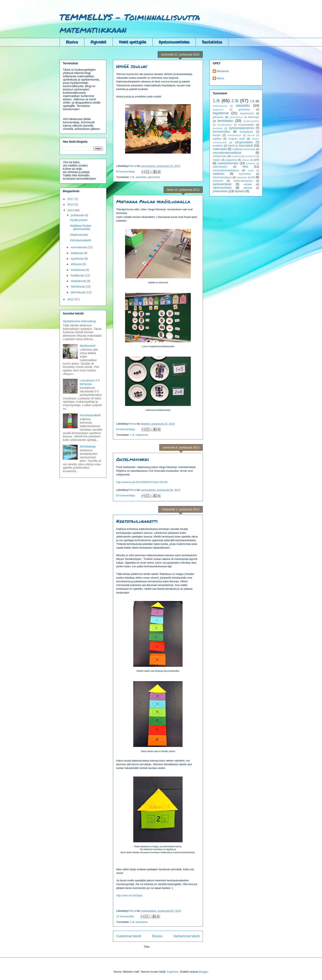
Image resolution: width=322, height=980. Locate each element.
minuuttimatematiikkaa (227, 153)
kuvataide (218, 128)
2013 (71, 210)
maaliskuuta (79, 281)
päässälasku (220, 167)
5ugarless (173, 972)
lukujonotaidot (244, 142)
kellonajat (254, 117)
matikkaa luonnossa (244, 149)
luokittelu (218, 146)
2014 (71, 205)
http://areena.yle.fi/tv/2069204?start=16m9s (142, 482)
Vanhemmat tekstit (186, 936)
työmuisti (218, 181)
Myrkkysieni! (88, 346)
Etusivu (72, 42)
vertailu (248, 184)
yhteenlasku (220, 191)
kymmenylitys (221, 132)
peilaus (246, 160)
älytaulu (240, 191)
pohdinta (251, 163)
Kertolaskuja (88, 446)
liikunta (251, 135)
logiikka (217, 139)
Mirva (220, 78)
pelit (256, 160)
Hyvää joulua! (132, 66)
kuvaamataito (246, 125)
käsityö (217, 135)
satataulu (219, 174)
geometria (154, 177)
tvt (253, 177)
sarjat (251, 170)
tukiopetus (242, 177)
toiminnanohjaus (222, 177)
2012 (71, 299)
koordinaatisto (225, 125)
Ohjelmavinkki (133, 459)
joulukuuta (78, 215)
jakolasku (218, 117)
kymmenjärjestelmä (241, 128)
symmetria (245, 174)
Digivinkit (98, 42)
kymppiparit (246, 132)
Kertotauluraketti (137, 521)
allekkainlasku (220, 106)
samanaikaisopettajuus (226, 170)
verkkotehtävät (222, 184)
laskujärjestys (234, 135)
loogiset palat (237, 139)
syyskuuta (77, 259)
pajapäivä (231, 160)
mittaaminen (220, 156)
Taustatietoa (212, 42)
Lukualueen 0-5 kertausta (90, 382)
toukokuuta (78, 270)
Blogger (204, 972)
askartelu (141, 177)
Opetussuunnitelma (174, 42)
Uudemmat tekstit (129, 936)
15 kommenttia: (126, 916)
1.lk (132, 435)
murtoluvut (250, 156)
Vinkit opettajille (133, 42)
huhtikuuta (78, 275)
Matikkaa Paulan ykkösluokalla (153, 202)
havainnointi (247, 113)
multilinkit (236, 156)
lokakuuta (77, 253)
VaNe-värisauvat (243, 181)
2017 (71, 199)
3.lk (252, 101)
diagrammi (218, 110)
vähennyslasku (222, 188)
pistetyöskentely (228, 163)
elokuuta (76, 264)
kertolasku (142, 922)
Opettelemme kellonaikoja (79, 321)
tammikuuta (78, 292)
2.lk (132, 177)
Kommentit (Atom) (162, 947)
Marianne (223, 71)
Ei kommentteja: (126, 172)
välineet (248, 188)
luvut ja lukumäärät (241, 146)
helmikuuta (78, 287)
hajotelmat (142, 435)
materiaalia (220, 149)
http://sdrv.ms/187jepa (129, 895)
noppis (217, 160)
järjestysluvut (236, 117)
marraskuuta (79, 247)
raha (245, 166)
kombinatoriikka (251, 121)
